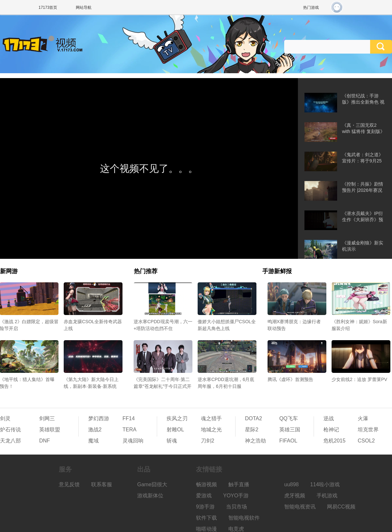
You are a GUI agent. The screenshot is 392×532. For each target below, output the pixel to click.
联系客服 (102, 484)
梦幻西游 (99, 418)
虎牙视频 (295, 496)
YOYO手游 (236, 496)
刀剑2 (208, 441)
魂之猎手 (211, 418)
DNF (45, 441)
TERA (130, 430)
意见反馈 (69, 484)
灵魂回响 (133, 441)
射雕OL (175, 430)
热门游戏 (311, 8)
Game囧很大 (152, 484)
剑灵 (5, 418)
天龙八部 (10, 441)
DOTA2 (253, 418)
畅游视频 (206, 484)
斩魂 (172, 441)
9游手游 (205, 507)
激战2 (95, 430)
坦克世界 (368, 430)
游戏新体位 (150, 496)
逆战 (329, 418)
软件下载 (206, 518)
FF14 (129, 418)
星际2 (252, 430)
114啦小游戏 (325, 484)
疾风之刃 (177, 418)
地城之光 (211, 430)
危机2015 (335, 441)
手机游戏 (327, 496)
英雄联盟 (50, 430)
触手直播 (239, 484)
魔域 (93, 441)
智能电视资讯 (300, 507)
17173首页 (48, 8)
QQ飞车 (289, 418)
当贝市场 (237, 507)
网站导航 (84, 8)
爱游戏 (204, 496)
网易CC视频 (341, 507)
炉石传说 (10, 430)
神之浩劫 (255, 441)
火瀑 (363, 418)
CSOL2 (366, 441)
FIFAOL (288, 441)
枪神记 (331, 430)
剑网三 (47, 418)
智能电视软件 (244, 518)
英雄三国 (290, 430)
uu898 (292, 484)
